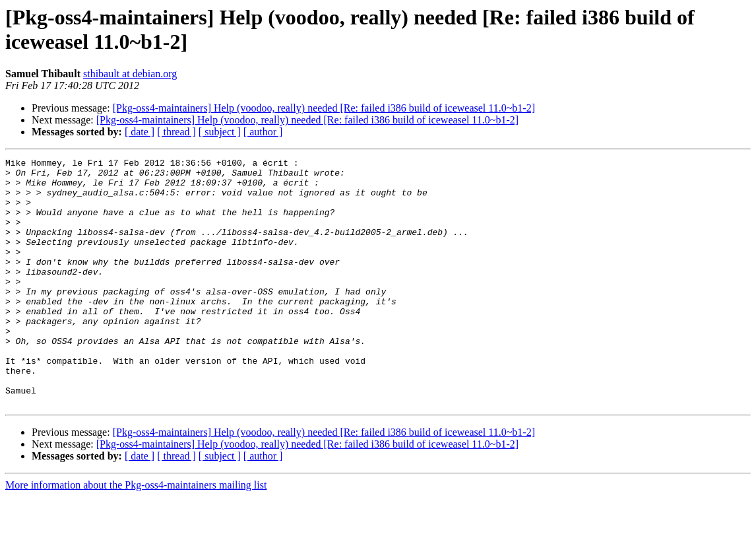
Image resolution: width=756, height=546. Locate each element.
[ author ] (263, 132)
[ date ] (140, 132)
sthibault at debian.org (130, 74)
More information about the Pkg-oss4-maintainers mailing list (136, 534)
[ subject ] (220, 132)
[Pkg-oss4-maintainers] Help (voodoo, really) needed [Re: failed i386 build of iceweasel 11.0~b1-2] (324, 108)
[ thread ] (176, 132)
